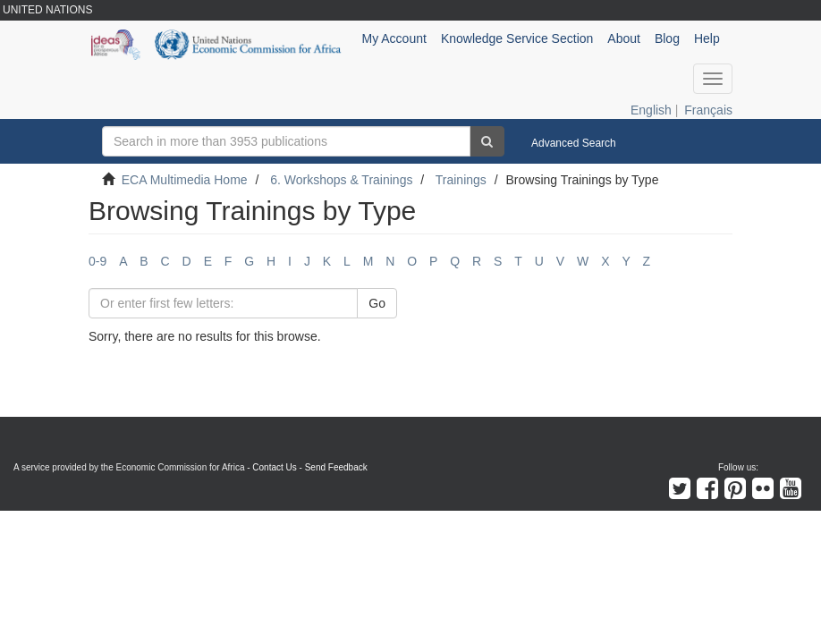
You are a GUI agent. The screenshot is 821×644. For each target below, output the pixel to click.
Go (377, 303)
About (624, 38)
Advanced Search (574, 143)
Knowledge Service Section (517, 38)
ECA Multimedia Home (185, 180)
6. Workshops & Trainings (341, 180)
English (651, 110)
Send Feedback (336, 467)
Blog (667, 38)
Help (707, 38)
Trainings (461, 180)
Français (708, 110)
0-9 (97, 261)
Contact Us (274, 467)
